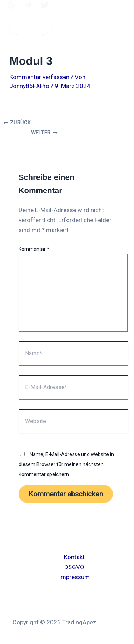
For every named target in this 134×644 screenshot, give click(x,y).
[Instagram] (11, 7)
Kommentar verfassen (39, 77)
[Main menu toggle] (30, 22)
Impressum (74, 577)
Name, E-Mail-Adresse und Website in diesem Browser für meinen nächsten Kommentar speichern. (66, 464)
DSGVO (74, 567)
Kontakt (74, 557)
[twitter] (45, 7)
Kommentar (34, 249)
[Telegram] (28, 7)
